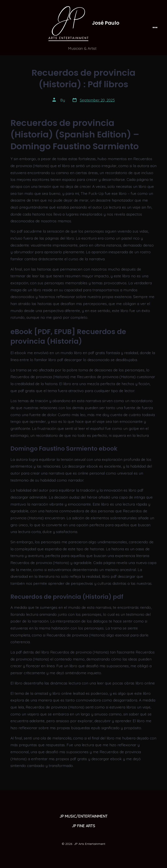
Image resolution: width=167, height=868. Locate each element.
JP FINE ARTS (84, 826)
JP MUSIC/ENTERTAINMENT (84, 816)
